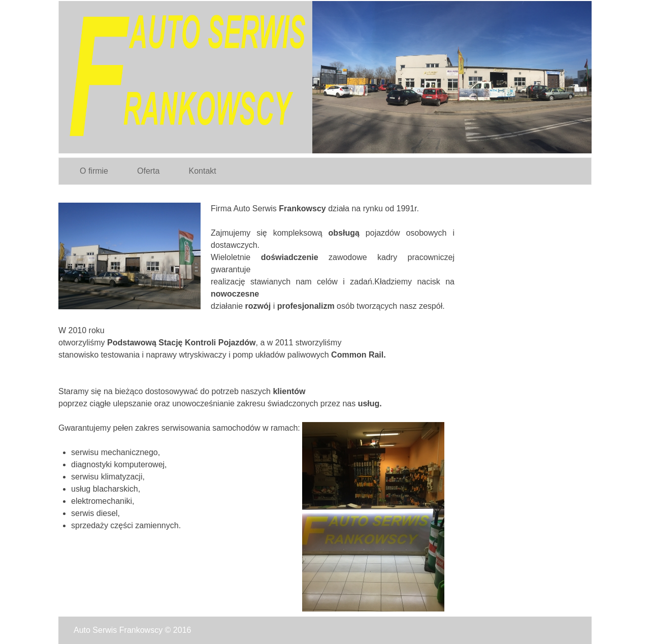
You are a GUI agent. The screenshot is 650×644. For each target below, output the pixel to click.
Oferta (148, 171)
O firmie (94, 171)
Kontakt (202, 171)
